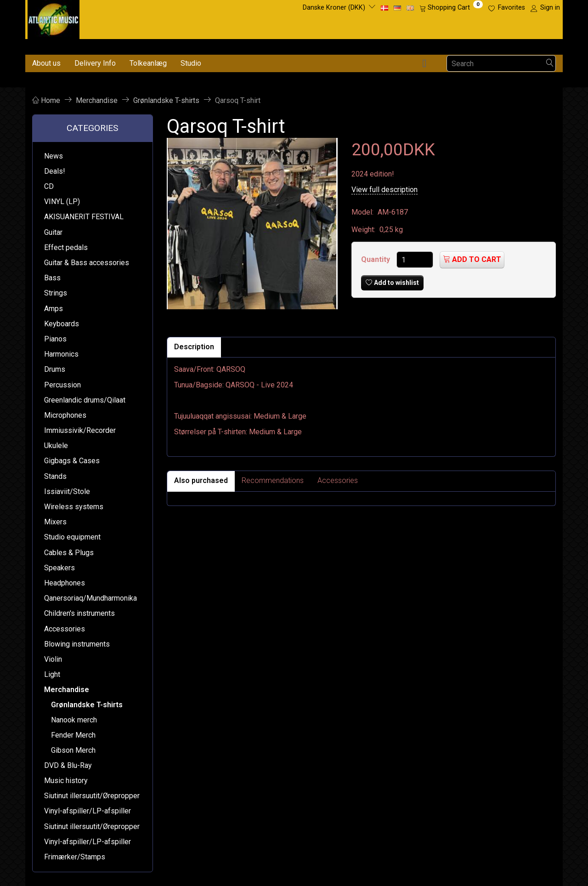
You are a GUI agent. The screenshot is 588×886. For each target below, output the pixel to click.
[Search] (550, 64)
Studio (191, 63)
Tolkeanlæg (148, 63)
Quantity (376, 259)
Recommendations (273, 480)
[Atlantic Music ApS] (54, 18)
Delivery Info (95, 63)
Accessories (338, 480)
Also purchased (201, 480)
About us (46, 63)
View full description (384, 190)
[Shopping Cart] (451, 8)
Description (194, 347)
